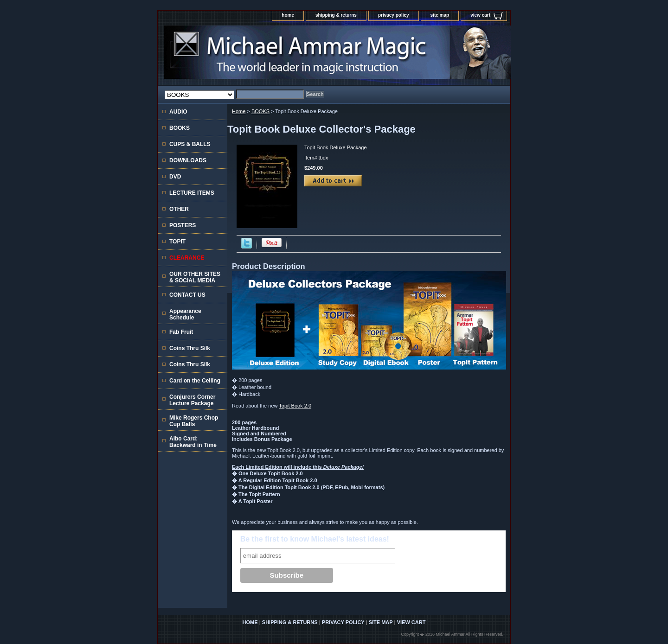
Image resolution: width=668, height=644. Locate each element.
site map (440, 15)
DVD (175, 177)
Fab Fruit (181, 332)
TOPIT (177, 242)
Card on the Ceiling (195, 381)
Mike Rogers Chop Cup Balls (194, 421)
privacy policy (394, 15)
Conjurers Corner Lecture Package (192, 400)
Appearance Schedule (185, 314)
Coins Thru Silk (190, 348)
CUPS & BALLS (190, 144)
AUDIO (178, 112)
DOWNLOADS (188, 160)
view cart (480, 15)
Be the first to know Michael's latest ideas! (315, 539)
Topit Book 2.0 (295, 406)
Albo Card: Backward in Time (193, 442)
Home (239, 111)
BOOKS (260, 111)
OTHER (179, 209)
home (288, 15)
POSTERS (183, 225)
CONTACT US (187, 295)
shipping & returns (336, 15)
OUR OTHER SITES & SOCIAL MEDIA (195, 277)
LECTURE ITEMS (192, 193)
